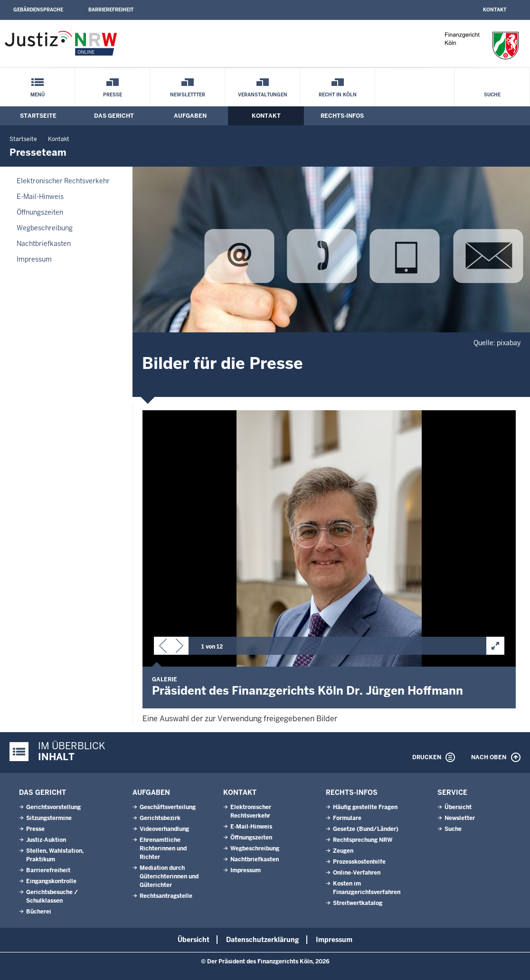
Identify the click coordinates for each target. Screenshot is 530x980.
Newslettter (188, 95)
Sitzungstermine (49, 818)
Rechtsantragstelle (166, 896)
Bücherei (39, 912)
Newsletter (460, 818)
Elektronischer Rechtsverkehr (63, 181)
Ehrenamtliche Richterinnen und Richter (163, 848)
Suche (492, 95)
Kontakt (495, 10)
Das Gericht (114, 116)
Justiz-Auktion (46, 840)
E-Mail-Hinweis (40, 197)
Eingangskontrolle (51, 881)
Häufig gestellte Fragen (365, 807)
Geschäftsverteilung (168, 807)
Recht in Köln (338, 95)
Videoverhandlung (164, 829)
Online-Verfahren (357, 873)
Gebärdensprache (38, 10)
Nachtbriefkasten (44, 244)
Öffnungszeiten (40, 212)
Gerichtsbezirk (160, 818)
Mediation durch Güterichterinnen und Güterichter (169, 876)
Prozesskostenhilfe (359, 862)
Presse (113, 95)
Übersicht (458, 807)
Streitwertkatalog (358, 903)
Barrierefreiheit (111, 10)
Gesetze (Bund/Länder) (366, 829)
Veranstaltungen (263, 95)
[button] (163, 648)
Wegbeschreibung (45, 228)
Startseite (38, 116)
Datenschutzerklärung (263, 940)
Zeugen (343, 851)
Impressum (34, 259)
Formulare (347, 818)
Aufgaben (190, 116)
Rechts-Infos (342, 116)
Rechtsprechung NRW (363, 840)
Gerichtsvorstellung (53, 807)
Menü (38, 95)
